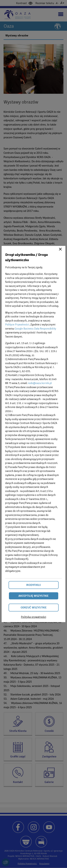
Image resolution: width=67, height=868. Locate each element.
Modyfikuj (33, 585)
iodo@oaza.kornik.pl (40, 383)
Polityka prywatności (33, 617)
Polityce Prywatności (17, 325)
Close (60, 249)
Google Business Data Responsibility (35, 329)
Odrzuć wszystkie (34, 608)
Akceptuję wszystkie (33, 596)
